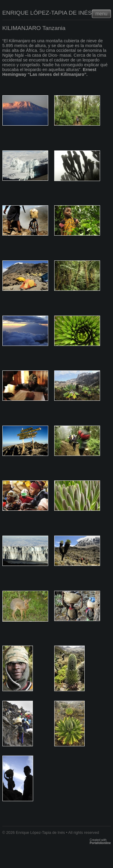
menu (101, 14)
